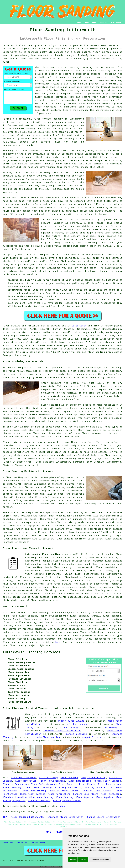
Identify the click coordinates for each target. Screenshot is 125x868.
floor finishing (46, 590)
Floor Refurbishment (23, 778)
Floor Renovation (26, 781)
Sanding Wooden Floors (67, 801)
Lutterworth (79, 326)
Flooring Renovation (15, 784)
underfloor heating (48, 737)
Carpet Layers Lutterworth (104, 817)
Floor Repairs (84, 797)
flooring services (106, 590)
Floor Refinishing (79, 781)
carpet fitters (92, 737)
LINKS (86, 23)
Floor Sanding (69, 778)
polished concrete (78, 724)
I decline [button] (83, 859)
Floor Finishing (111, 794)
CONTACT (104, 23)
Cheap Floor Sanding (93, 778)
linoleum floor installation (62, 731)
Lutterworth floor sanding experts (48, 554)
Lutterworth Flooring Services (31, 652)
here (58, 642)
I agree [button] (73, 859)
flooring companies (35, 629)
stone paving (69, 728)
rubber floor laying (71, 721)
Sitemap (5, 842)
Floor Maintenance (39, 801)
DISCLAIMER (116, 23)
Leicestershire (30, 594)
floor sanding (43, 119)
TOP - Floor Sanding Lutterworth (23, 817)
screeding (111, 728)
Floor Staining (48, 778)
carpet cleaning (76, 734)
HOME (79, 23)
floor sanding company (62, 104)
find (12, 613)
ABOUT (95, 23)
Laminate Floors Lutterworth (65, 817)
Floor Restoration (37, 842)
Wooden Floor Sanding (107, 781)
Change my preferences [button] (100, 859)
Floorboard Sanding (15, 797)
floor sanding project (53, 161)
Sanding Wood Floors (99, 788)
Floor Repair (87, 784)
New (12, 842)
